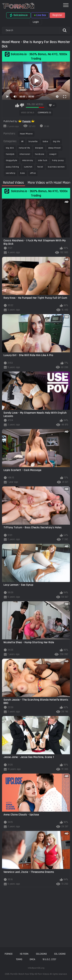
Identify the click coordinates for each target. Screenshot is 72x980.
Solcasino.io (18, 15)
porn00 (9, 954)
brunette (33, 141)
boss (23, 173)
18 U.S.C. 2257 (49, 959)
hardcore (40, 154)
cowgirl (53, 154)
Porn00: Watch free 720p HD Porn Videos (30, 974)
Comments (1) (44, 113)
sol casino (60, 954)
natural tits (24, 148)
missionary (28, 160)
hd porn (24, 954)
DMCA (32, 959)
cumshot (28, 167)
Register (57, 15)
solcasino (41, 954)
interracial (25, 154)
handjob (10, 154)
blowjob (39, 148)
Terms (19, 959)
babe (45, 141)
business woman (56, 167)
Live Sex (40, 15)
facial (40, 167)
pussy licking (12, 167)
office (33, 173)
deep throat (54, 148)
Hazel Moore (26, 134)
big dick (10, 148)
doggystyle (12, 160)
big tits (57, 141)
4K (22, 141)
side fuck (43, 160)
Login (36, 22)
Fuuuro (27, 121)
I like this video (17, 105)
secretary (11, 173)
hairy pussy (58, 160)
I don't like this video (22, 105)
